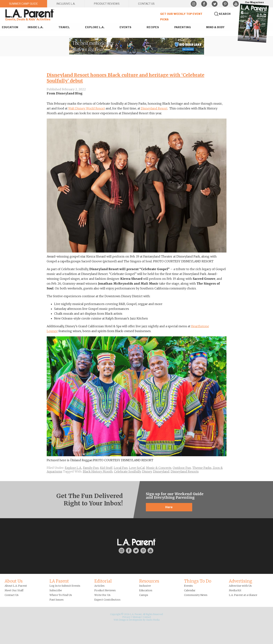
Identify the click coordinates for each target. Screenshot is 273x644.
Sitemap (137, 617)
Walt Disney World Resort (87, 108)
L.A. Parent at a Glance (243, 595)
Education (146, 590)
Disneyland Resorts (185, 471)
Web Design (120, 620)
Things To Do (198, 581)
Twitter (215, 4)
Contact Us (12, 595)
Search (225, 14)
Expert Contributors (107, 600)
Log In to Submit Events (65, 586)
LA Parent (59, 581)
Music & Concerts (159, 468)
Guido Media (153, 620)
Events (188, 586)
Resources (149, 581)
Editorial (103, 581)
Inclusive (145, 586)
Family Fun (91, 468)
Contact (147, 617)
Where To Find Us (61, 595)
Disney (147, 471)
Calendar (190, 590)
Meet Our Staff (14, 590)
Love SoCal (137, 468)
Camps (144, 595)
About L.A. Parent (16, 586)
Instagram (193, 4)
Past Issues (57, 600)
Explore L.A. (73, 468)
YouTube (236, 4)
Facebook (204, 4)
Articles (99, 586)
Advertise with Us (240, 586)
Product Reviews (105, 590)
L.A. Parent (30, 13)
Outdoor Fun (182, 468)
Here (169, 507)
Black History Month (98, 471)
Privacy (126, 617)
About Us (14, 581)
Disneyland (161, 471)
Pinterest (225, 4)
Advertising (241, 581)
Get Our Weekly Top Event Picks (181, 17)
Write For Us (102, 595)
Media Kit (235, 590)
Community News (196, 595)
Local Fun (121, 468)
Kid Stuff (106, 468)
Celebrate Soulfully (127, 471)
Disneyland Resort (154, 108)
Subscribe (56, 590)
